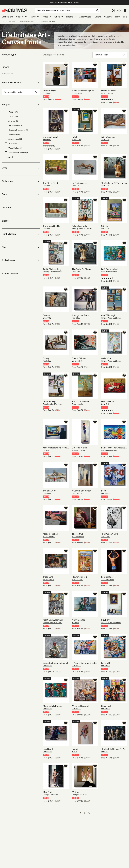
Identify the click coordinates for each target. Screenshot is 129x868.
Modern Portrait (50, 534)
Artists (59, 17)
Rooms (71, 17)
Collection (21, 181)
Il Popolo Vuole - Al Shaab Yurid (85, 663)
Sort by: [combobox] (110, 55)
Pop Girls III (48, 749)
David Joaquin (77, 404)
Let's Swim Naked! (110, 269)
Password (106, 706)
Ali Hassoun (106, 493)
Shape (21, 221)
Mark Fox (75, 622)
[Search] (68, 10)
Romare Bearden (78, 93)
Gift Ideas (21, 208)
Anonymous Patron (81, 315)
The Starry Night (50, 183)
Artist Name (21, 260)
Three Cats (48, 577)
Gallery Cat (106, 358)
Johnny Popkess (78, 450)
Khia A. (74, 752)
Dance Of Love (79, 358)
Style (21, 168)
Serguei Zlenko (49, 579)
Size (21, 247)
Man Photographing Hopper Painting (56, 448)
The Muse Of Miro (110, 534)
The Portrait (77, 534)
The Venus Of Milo (51, 226)
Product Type (21, 55)
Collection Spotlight (27, 21)
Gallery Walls (85, 17)
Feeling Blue (107, 577)
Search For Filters (21, 83)
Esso (103, 491)
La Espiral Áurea (79, 183)
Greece (46, 315)
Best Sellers (7, 17)
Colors (98, 17)
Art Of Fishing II (108, 315)
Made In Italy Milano (52, 706)
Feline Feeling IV (80, 226)
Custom (108, 17)
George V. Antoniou (50, 795)
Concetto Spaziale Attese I (55, 663)
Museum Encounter (81, 491)
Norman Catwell (109, 91)
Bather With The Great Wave (114, 448)
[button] (3, 112)
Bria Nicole (47, 93)
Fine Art (76, 749)
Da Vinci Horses (109, 401)
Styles (35, 17)
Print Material (21, 234)
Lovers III (106, 663)
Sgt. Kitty (105, 620)
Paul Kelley (47, 139)
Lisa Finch (105, 229)
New (117, 17)
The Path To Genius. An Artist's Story (114, 749)
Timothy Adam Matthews (82, 229)
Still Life (105, 226)
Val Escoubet (77, 361)
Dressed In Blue (79, 448)
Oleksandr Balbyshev (109, 272)
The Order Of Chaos (81, 269)
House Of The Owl (80, 401)
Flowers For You (79, 577)
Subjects (22, 17)
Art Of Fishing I (50, 401)
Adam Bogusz (77, 579)
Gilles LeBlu (106, 536)
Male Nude (48, 792)
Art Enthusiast (49, 91)
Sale (125, 17)
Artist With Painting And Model (85, 91)
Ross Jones (76, 139)
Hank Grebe (47, 450)
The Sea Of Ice (50, 491)
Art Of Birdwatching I (53, 269)
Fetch (75, 137)
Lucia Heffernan (107, 93)
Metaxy (75, 792)
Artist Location (21, 274)
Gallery (46, 358)
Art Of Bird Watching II (53, 620)
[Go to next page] (89, 813)
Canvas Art (12, 21)
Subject (21, 105)
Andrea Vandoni (49, 536)
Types (46, 17)
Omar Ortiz (105, 139)
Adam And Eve (108, 137)
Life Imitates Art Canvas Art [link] (47, 21)
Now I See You (79, 620)
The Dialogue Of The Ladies (114, 183)
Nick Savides (77, 493)
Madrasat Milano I (80, 706)
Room (21, 194)
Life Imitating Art (50, 137)
